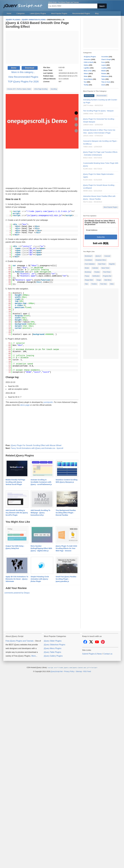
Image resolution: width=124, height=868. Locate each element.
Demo (14, 68)
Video (112, 284)
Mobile (104, 71)
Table (103, 79)
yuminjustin (48, 402)
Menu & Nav (88, 71)
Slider (86, 76)
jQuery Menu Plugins (53, 648)
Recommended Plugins (81, 13)
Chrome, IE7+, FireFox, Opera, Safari (19, 89)
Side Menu (108, 280)
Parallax (97, 272)
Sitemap (79, 671)
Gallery (86, 65)
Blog (97, 13)
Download (30, 68)
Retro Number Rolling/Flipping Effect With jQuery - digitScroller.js (41, 548)
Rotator (104, 74)
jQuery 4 (98, 256)
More (33, 656)
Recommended (101, 96)
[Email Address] (101, 230)
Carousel (107, 256)
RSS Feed (87, 671)
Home (9, 13)
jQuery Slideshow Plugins (55, 645)
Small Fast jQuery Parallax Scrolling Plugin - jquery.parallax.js (66, 579)
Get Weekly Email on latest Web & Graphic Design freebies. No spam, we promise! (100, 223)
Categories (21, 13)
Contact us (108, 654)
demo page (25, 405)
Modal (87, 268)
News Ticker (105, 268)
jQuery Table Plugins (53, 652)
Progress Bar (107, 276)
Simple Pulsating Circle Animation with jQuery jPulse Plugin (40, 579)
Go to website (64, 79)
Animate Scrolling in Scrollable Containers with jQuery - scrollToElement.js (41, 482)
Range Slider (89, 280)
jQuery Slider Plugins (53, 641)
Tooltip (86, 85)
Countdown (89, 260)
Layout (104, 65)
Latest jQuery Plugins (38, 13)
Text (85, 82)
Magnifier (112, 264)
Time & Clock (106, 82)
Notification (96, 276)
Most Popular (89, 96)
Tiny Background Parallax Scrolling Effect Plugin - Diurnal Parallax (66, 513)
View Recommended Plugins (23, 77)
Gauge (99, 280)
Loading (104, 68)
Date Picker (102, 264)
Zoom (103, 85)
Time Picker (107, 272)
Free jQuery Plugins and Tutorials (24, 5)
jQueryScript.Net (57, 671)
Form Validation (90, 264)
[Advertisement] (42, 425)
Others (86, 74)
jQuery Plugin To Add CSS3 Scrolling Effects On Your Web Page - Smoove (66, 548)
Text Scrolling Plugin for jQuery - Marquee (98, 111)
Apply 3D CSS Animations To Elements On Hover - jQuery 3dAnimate (17, 579)
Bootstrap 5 (89, 256)
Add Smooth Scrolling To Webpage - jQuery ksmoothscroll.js (40, 513)
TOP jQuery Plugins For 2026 (23, 82)
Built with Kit (101, 243)
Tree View (103, 284)
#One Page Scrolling (41, 89)
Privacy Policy (69, 671)
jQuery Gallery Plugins (53, 656)
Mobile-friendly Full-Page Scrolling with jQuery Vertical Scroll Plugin (15, 482)
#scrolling (54, 89)
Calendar (95, 268)
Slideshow (105, 76)
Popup (87, 276)
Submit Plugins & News (92, 654)
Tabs (86, 284)
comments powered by (17, 593)
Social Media (88, 79)
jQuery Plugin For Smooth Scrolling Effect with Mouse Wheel (36, 445)
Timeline (94, 284)
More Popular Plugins (111, 207)
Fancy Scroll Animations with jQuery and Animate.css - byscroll (37, 448)
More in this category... (23, 72)
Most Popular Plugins (59, 13)
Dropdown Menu (101, 260)
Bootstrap (88, 272)
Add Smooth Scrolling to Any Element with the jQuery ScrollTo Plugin (17, 513)
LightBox (87, 68)
